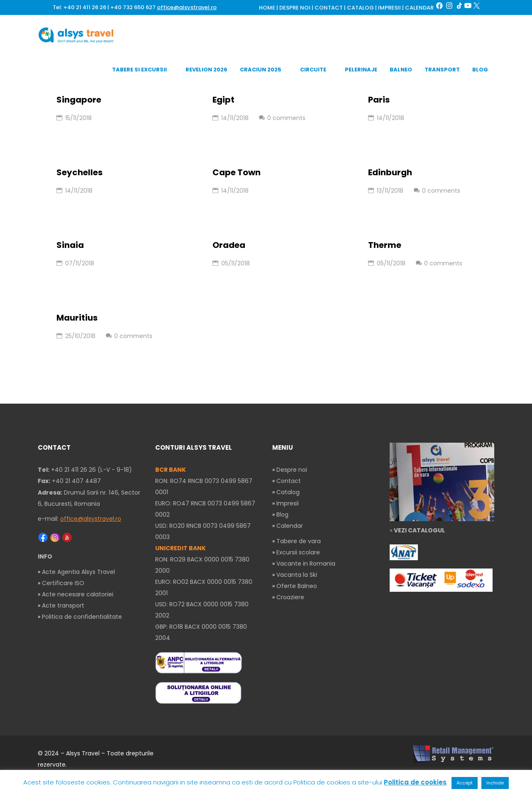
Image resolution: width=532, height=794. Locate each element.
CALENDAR (419, 8)
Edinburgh (390, 172)
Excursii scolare (298, 552)
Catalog (288, 492)
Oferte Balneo (297, 586)
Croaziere (290, 597)
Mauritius (77, 318)
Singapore (79, 100)
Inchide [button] (495, 783)
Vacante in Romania (306, 564)
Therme (385, 245)
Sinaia (70, 245)
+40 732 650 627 (133, 7)
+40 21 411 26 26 (85, 7)
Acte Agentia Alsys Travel (78, 572)
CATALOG (360, 8)
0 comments (282, 118)
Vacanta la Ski (297, 575)
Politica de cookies (415, 782)
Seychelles (79, 172)
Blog (282, 515)
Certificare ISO (63, 583)
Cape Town (237, 172)
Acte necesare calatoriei (78, 594)
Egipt (223, 100)
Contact (289, 481)
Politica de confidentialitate (82, 617)
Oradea (229, 245)
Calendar (290, 526)
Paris (379, 100)
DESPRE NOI (295, 8)
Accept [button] (465, 783)
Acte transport (63, 605)
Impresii (288, 503)
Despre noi (292, 470)
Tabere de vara (299, 541)
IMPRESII (389, 8)
